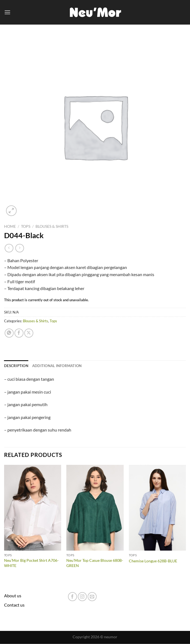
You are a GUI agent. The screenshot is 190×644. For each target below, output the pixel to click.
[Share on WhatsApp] (9, 333)
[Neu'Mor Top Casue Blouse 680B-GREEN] (95, 508)
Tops (26, 226)
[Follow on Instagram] (82, 597)
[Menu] (7, 12)
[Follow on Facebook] (72, 597)
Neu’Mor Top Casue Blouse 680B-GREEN (95, 563)
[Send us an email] (92, 597)
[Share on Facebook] (19, 333)
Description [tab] (16, 366)
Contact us (14, 605)
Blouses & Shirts (52, 226)
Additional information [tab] (57, 366)
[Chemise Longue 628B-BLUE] (157, 508)
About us (13, 596)
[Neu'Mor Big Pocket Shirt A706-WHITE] (33, 508)
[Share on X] (29, 333)
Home (10, 226)
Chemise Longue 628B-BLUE (153, 561)
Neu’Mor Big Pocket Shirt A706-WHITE (31, 563)
